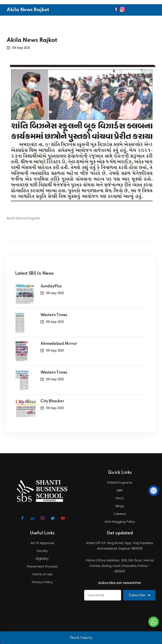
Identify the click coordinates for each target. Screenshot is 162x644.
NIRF (120, 490)
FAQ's (120, 498)
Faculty (42, 551)
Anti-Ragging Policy (120, 522)
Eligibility (42, 559)
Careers (120, 514)
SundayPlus (51, 286)
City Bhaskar (52, 401)
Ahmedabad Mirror (59, 344)
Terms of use (42, 574)
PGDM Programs (120, 482)
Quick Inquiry (81, 638)
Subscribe (139, 595)
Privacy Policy (42, 582)
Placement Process (42, 566)
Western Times (54, 315)
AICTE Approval (42, 543)
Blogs (120, 506)
